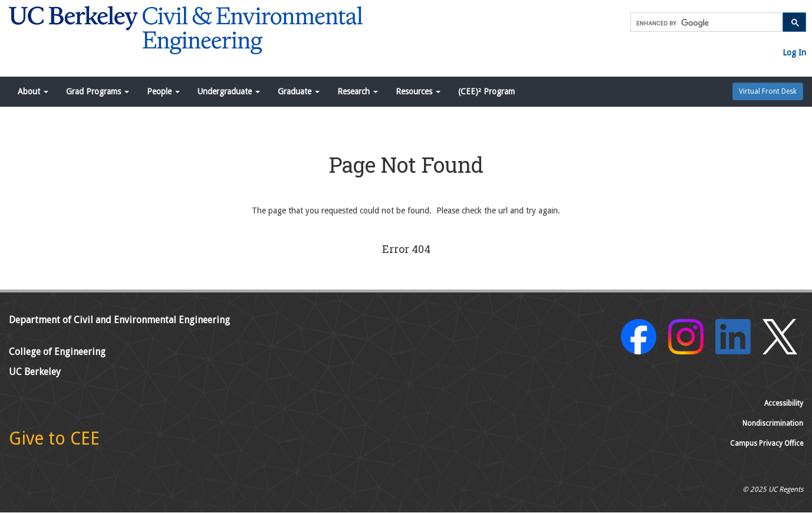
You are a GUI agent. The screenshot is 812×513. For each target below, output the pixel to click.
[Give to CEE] (54, 442)
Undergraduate (229, 91)
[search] (706, 23)
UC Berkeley (35, 372)
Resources (418, 91)
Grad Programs (98, 91)
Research (358, 91)
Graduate (299, 91)
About (33, 91)
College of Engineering (57, 352)
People (163, 91)
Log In (794, 52)
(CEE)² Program (486, 91)
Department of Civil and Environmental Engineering (119, 320)
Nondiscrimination (773, 423)
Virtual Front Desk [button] (768, 91)
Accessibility (784, 403)
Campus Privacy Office (767, 443)
